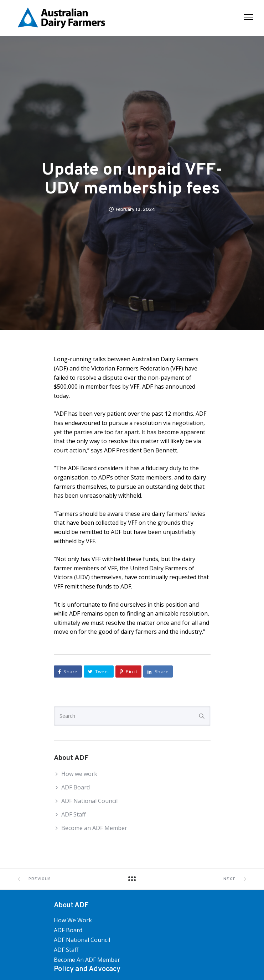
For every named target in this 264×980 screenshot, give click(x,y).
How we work (79, 774)
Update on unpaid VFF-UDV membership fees (132, 180)
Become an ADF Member (94, 828)
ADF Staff (74, 814)
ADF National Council (89, 801)
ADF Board (76, 787)
